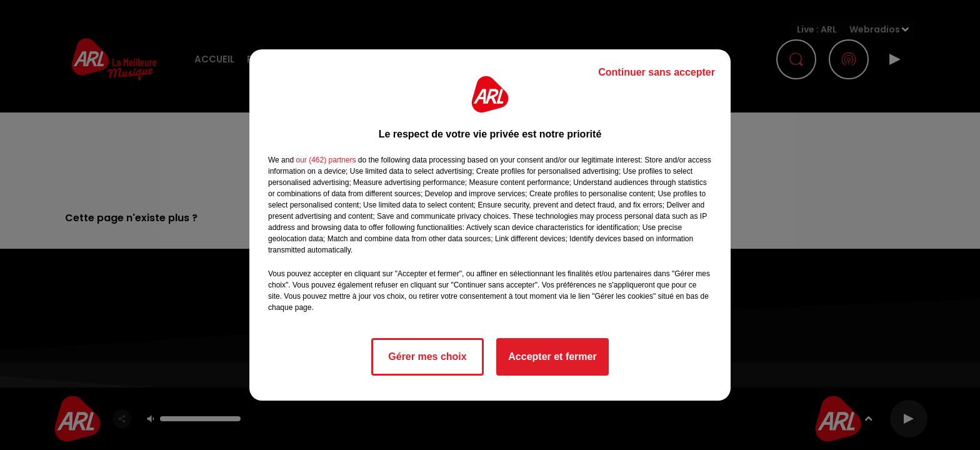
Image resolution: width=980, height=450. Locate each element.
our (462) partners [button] (326, 160)
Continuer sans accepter (657, 72)
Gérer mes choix (427, 357)
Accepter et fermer (552, 357)
